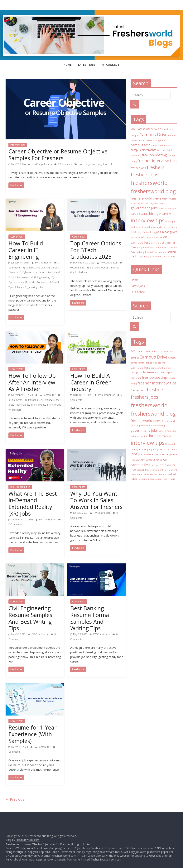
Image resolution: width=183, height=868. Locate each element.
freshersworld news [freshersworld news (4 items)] (146, 198)
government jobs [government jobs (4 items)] (144, 208)
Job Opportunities (20, 487)
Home (68, 65)
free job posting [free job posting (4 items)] (154, 155)
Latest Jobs (87, 65)
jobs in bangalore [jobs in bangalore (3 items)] (166, 232)
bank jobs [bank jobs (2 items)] (168, 129)
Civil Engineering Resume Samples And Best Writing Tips (30, 618)
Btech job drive (79, 272)
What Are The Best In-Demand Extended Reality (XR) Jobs (33, 503)
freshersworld (25, 277)
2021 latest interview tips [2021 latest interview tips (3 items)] (147, 129)
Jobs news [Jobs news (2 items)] (136, 238)
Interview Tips (18, 145)
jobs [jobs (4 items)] (134, 232)
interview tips (38, 405)
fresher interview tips (40, 400)
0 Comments (63, 164)
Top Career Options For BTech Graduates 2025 (96, 250)
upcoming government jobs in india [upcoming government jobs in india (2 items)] (157, 257)
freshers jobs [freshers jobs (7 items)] (144, 175)
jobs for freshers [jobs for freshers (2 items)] (146, 232)
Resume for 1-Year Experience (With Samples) (32, 734)
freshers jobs (22, 405)
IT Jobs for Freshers (36, 282)
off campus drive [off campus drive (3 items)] (152, 237)
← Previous (15, 799)
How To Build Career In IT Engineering (26, 250)
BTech (115, 268)
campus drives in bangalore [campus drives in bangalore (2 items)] (151, 140)
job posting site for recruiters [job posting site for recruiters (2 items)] (162, 227)
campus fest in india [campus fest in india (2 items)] (161, 146)
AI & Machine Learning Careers (43, 268)
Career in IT (15, 272)
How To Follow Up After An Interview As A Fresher (32, 382)
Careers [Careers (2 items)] (161, 150)
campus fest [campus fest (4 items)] (140, 145)
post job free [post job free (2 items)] (143, 248)
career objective (87, 164)
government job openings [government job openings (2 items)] (152, 203)
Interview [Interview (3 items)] (165, 214)
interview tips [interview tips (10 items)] (148, 220)
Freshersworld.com (28, 840)
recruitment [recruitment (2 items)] (157, 248)
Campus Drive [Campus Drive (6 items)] (153, 134)
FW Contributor (44, 263)
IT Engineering (42, 277)
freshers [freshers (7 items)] (156, 167)
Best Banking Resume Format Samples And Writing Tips (91, 618)
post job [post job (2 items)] (155, 243)
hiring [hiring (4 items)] (154, 213)
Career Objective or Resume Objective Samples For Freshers (58, 155)
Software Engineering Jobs (29, 287)
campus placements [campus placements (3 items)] (144, 150)
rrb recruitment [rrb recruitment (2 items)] (158, 252)
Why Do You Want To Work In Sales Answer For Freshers (96, 500)
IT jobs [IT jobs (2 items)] (168, 222)
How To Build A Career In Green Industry (91, 382)
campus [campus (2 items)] (135, 135)
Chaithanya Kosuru (42, 164)
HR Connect (111, 65)
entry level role (105, 164)
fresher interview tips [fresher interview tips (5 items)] (157, 161)
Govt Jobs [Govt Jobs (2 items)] (144, 214)
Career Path (17, 237)
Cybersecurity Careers (35, 272)
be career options (100, 268)
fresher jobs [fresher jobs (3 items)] (138, 168)
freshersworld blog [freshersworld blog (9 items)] (153, 191)
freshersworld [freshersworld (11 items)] (149, 183)
